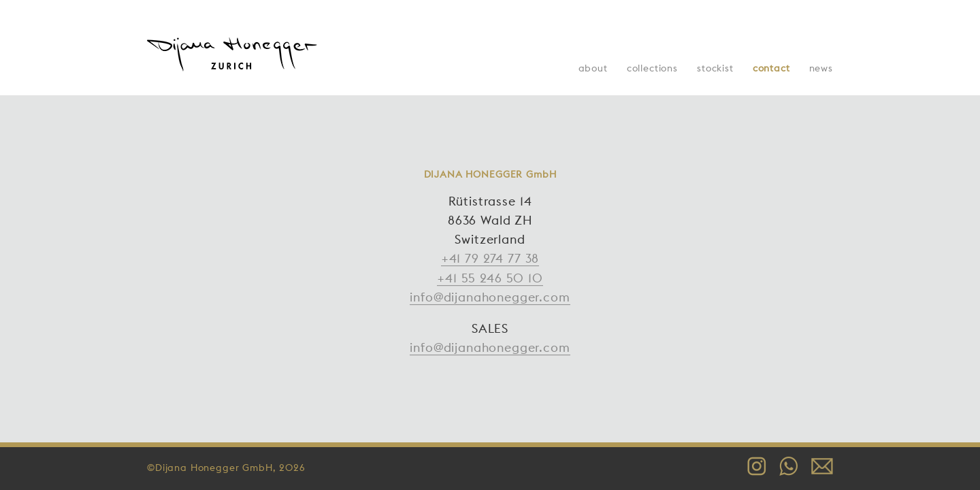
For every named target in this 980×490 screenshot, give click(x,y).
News (821, 68)
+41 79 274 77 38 (490, 258)
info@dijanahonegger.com (490, 297)
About (593, 68)
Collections (652, 68)
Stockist (715, 68)
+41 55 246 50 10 (490, 278)
